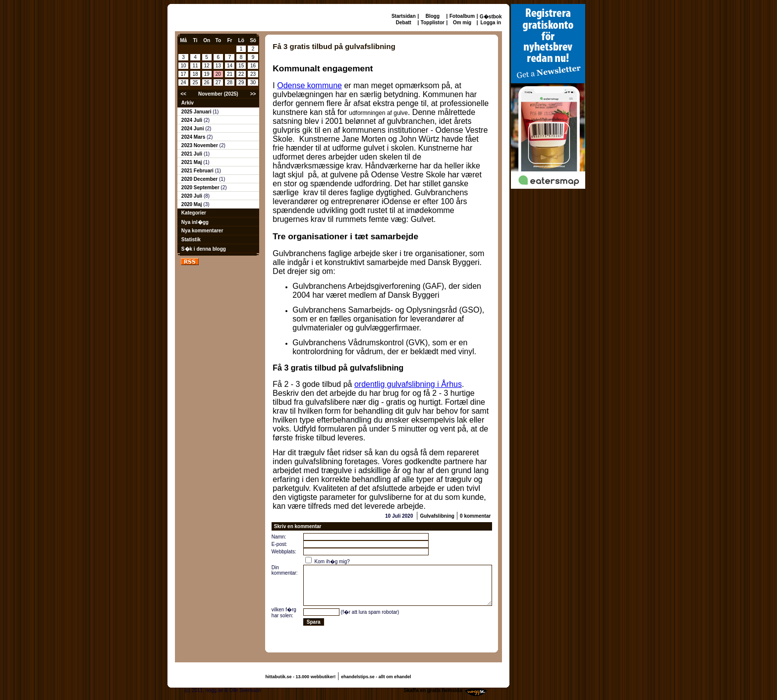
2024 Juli (193, 120)
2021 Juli (193, 154)
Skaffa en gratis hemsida (433, 690)
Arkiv (188, 103)
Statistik (191, 240)
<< (183, 94)
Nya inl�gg (195, 222)
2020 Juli (193, 196)
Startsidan (404, 16)
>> (253, 94)
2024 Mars (194, 137)
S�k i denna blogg (204, 249)
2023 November (200, 145)
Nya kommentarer (202, 231)
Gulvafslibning (437, 516)
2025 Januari (197, 112)
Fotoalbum (462, 16)
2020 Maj (192, 204)
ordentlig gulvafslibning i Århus (408, 384)
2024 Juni (193, 129)
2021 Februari (198, 171)
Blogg (433, 16)
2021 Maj (192, 162)
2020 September (201, 188)
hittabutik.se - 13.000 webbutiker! (301, 677)
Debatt (404, 23)
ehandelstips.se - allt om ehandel (376, 677)
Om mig (462, 23)
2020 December (200, 179)
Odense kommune (309, 85)
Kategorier (194, 213)
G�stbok (491, 17)
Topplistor (433, 23)
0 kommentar (475, 516)
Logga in (491, 23)
